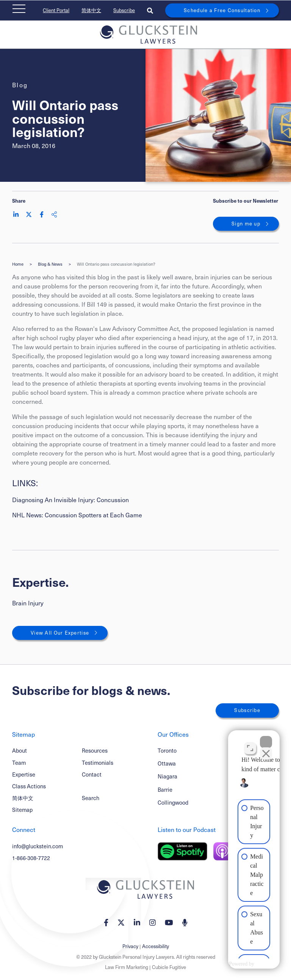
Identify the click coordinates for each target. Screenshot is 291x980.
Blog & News (50, 264)
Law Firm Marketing (127, 967)
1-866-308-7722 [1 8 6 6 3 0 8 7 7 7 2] (31, 858)
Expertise (24, 774)
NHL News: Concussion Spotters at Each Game (77, 515)
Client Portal (56, 10)
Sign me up (246, 224)
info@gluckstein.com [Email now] (38, 846)
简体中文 (91, 10)
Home (18, 264)
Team (19, 763)
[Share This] (54, 214)
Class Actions (29, 786)
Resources (95, 750)
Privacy (130, 946)
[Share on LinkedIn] (16, 214)
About (20, 750)
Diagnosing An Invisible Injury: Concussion (70, 500)
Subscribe (124, 10)
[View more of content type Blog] (20, 85)
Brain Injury (28, 603)
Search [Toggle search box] (91, 798)
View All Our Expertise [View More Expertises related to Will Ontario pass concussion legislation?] (60, 633)
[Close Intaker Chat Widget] (266, 737)
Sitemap (22, 810)
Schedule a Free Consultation (222, 10)
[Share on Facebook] (42, 214)
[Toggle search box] (150, 10)
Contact (92, 774)
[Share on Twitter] (29, 214)
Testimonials (98, 763)
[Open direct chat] (250, 744)
